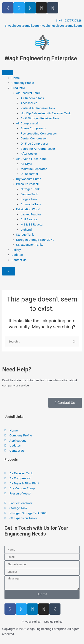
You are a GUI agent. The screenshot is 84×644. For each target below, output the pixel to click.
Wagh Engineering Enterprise (41, 58)
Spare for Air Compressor (38, 149)
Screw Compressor (33, 128)
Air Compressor (27, 123)
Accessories (29, 103)
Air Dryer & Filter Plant (32, 159)
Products (18, 88)
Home (16, 78)
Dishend (26, 230)
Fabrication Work (28, 209)
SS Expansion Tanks (30, 245)
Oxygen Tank (29, 194)
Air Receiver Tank (28, 93)
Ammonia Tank (31, 204)
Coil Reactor (29, 219)
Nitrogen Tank (30, 189)
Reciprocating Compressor (39, 133)
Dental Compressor (34, 138)
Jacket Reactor (31, 214)
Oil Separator (29, 174)
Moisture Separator (34, 169)
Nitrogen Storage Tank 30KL (35, 240)
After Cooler (29, 154)
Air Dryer (26, 164)
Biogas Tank (29, 199)
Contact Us (19, 260)
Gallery (16, 250)
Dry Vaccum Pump (29, 179)
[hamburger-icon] (8, 73)
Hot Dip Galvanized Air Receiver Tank (46, 113)
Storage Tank (25, 234)
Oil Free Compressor (34, 143)
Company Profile (23, 83)
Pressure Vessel (28, 184)
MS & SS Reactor (32, 224)
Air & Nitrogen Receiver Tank (40, 118)
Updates (17, 255)
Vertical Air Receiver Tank (38, 108)
